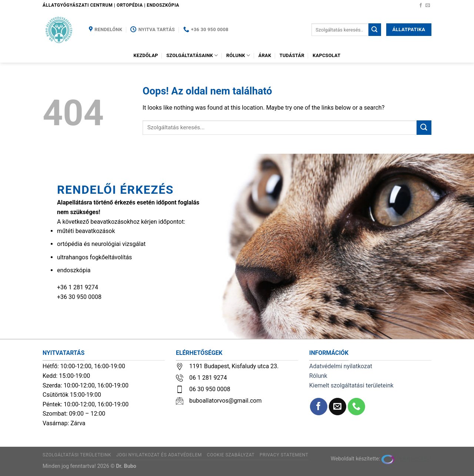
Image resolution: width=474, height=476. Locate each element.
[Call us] (356, 407)
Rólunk (238, 55)
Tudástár (292, 55)
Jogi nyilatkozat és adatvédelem (159, 455)
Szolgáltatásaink (192, 55)
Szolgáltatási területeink (77, 455)
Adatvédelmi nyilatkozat (341, 366)
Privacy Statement (284, 455)
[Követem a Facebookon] (421, 6)
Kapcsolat (326, 55)
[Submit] (375, 30)
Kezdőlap (146, 55)
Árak (265, 55)
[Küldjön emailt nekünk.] (428, 6)
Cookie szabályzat (231, 455)
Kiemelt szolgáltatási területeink (351, 385)
